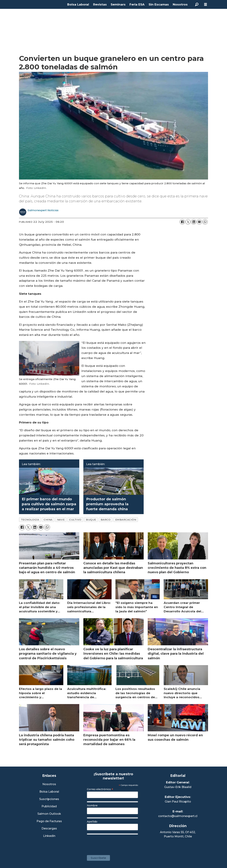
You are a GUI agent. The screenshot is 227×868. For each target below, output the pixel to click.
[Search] (197, 4)
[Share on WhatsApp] (205, 222)
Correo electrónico (100, 789)
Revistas (100, 4)
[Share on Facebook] (182, 222)
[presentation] (114, 843)
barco (106, 520)
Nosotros (180, 4)
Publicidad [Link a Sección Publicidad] (49, 806)
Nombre (92, 806)
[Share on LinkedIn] (194, 222)
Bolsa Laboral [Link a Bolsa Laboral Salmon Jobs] (49, 792)
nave (61, 520)
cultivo (75, 520)
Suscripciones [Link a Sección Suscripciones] (49, 799)
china (48, 520)
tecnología (30, 520)
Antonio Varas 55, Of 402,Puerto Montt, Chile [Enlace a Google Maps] (178, 834)
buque (91, 520)
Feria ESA (137, 4)
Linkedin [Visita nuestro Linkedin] (49, 836)
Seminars (118, 4)
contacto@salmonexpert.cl (178, 816)
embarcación (126, 520)
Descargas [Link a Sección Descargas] (49, 829)
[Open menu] (206, 5)
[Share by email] (199, 222)
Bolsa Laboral (78, 4)
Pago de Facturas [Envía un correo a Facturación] (49, 821)
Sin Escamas (159, 4)
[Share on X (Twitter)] (188, 222)
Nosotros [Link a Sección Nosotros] (49, 784)
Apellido (92, 822)
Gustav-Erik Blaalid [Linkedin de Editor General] (178, 787)
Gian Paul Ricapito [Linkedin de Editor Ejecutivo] (178, 802)
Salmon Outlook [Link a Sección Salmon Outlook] (49, 814)
